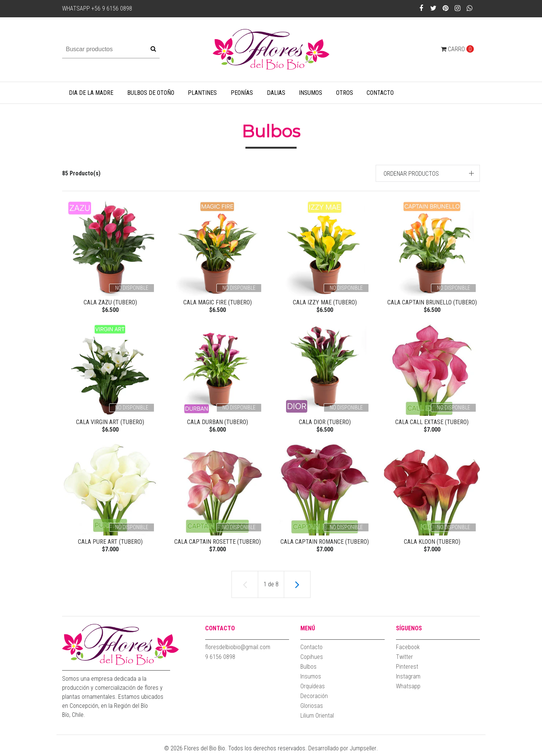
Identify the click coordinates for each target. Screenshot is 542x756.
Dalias (276, 93)
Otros (345, 93)
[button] (428, 173)
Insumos (311, 93)
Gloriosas (312, 709)
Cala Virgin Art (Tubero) (110, 423)
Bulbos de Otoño (151, 93)
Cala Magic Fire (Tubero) (218, 302)
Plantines (202, 93)
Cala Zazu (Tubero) (110, 302)
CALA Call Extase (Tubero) (432, 423)
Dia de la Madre (91, 93)
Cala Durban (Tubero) (218, 423)
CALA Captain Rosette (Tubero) (218, 544)
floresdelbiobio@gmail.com (238, 650)
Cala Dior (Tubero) (325, 423)
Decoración (314, 699)
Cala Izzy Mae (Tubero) (325, 302)
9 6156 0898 (220, 660)
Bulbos (308, 670)
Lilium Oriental (317, 719)
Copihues (312, 660)
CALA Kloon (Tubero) (432, 544)
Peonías (242, 93)
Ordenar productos (411, 174)
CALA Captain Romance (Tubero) (325, 544)
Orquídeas (313, 689)
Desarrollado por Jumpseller (342, 751)
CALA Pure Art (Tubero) (110, 544)
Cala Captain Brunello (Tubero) (432, 302)
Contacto (380, 93)
